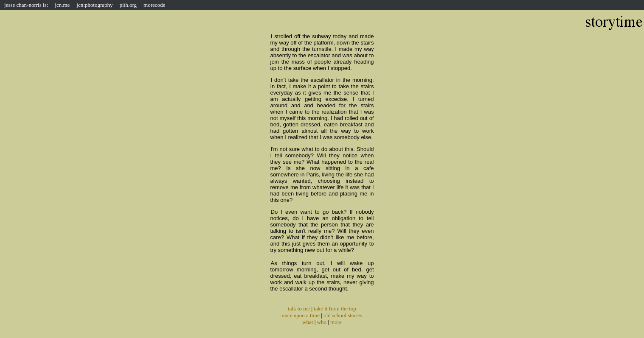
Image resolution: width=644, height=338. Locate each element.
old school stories (343, 315)
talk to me (299, 309)
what (308, 322)
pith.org (128, 5)
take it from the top (335, 309)
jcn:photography (94, 5)
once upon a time (301, 315)
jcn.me (62, 5)
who (322, 322)
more (336, 322)
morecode (154, 5)
